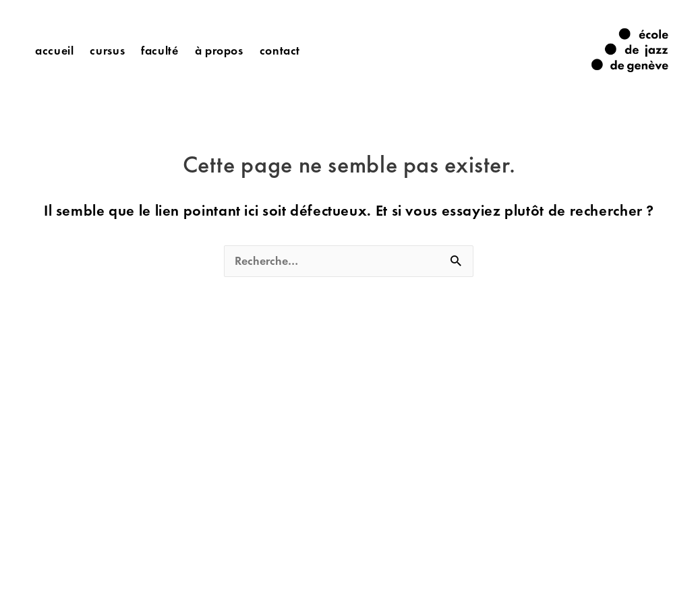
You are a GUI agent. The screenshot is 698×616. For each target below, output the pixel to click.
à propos (219, 50)
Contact (280, 50)
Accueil (54, 50)
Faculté (159, 50)
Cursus (107, 50)
